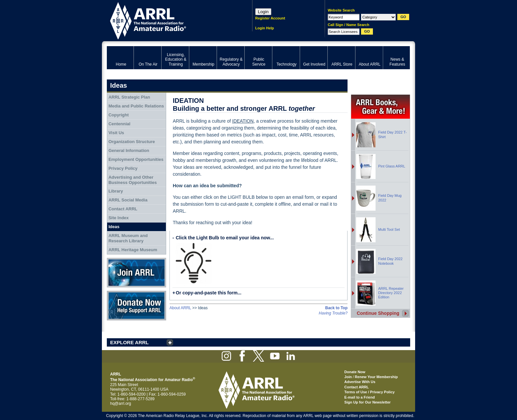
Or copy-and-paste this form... (209, 293)
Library (116, 191)
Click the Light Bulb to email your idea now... (225, 238)
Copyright (119, 115)
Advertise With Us (360, 382)
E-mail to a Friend (359, 397)
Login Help (265, 28)
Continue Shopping (378, 313)
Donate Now (137, 306)
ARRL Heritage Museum (133, 250)
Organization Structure (132, 142)
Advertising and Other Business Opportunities (133, 180)
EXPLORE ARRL (129, 342)
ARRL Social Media (128, 200)
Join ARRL (137, 273)
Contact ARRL (123, 209)
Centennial (119, 124)
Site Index (119, 218)
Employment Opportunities (136, 159)
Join (348, 377)
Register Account (270, 18)
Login (263, 12)
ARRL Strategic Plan (129, 97)
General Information (129, 150)
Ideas (114, 227)
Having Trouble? (333, 313)
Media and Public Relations (136, 106)
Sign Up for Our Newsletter (367, 402)
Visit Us (116, 133)
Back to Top (336, 308)
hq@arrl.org (121, 404)
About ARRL (180, 308)
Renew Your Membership (376, 377)
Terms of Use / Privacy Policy (369, 392)
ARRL (171, 20)
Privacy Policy (123, 168)
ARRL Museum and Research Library (128, 238)
